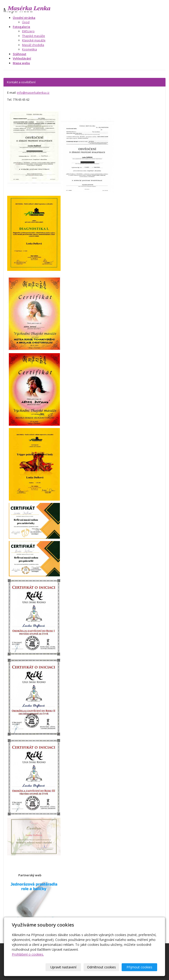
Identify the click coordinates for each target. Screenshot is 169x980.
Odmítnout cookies (101, 967)
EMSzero (28, 31)
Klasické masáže (34, 40)
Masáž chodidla (33, 45)
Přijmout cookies (139, 967)
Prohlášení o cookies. (28, 954)
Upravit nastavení (63, 967)
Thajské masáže (34, 36)
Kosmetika (29, 49)
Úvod (26, 22)
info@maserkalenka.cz (33, 93)
